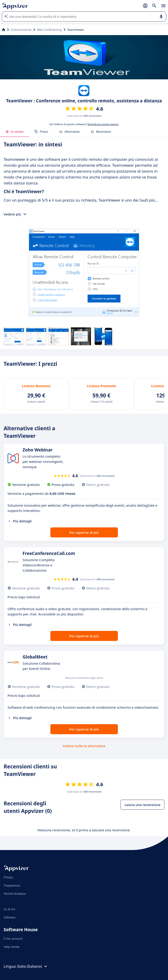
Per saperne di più (84, 532)
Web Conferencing (49, 30)
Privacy (8, 877)
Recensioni (101, 132)
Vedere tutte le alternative (84, 746)
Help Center (12, 947)
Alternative (69, 132)
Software (10, 917)
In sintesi (14, 132)
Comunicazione (21, 30)
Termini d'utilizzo (15, 894)
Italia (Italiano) (33, 966)
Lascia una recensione (142, 805)
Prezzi (41, 132)
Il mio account (13, 939)
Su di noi (9, 909)
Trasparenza (12, 885)
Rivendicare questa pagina (103, 124)
